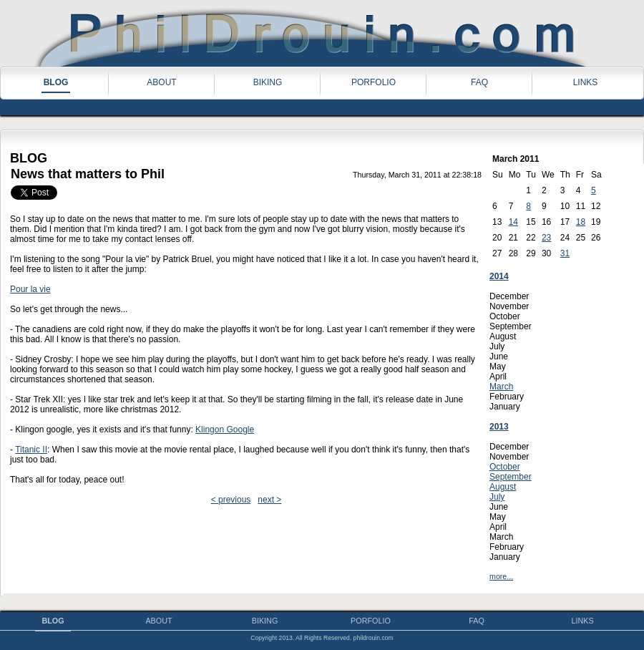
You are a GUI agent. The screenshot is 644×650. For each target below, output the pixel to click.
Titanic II (31, 450)
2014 (499, 276)
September (511, 477)
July (497, 497)
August (503, 487)
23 (546, 238)
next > (269, 500)
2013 (499, 427)
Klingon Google (225, 430)
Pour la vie (30, 289)
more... (501, 576)
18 (581, 222)
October (505, 467)
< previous (231, 500)
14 (513, 222)
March (501, 387)
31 (565, 253)
